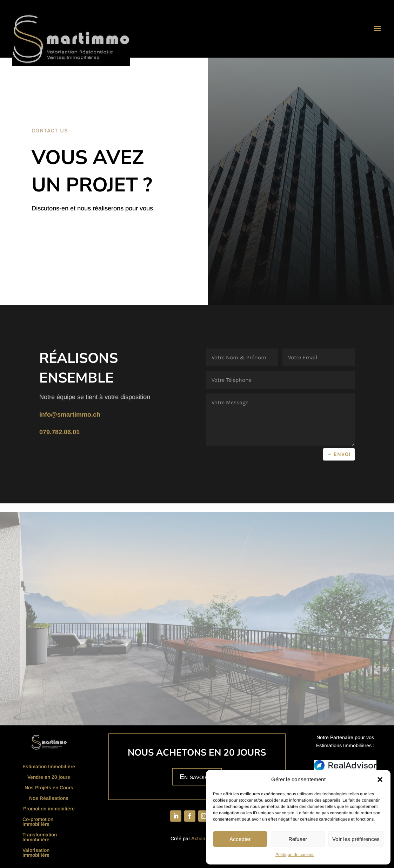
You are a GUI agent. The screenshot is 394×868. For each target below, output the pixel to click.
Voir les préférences (356, 839)
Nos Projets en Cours (49, 788)
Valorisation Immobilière (36, 853)
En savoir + (197, 777)
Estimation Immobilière (49, 767)
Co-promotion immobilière (38, 822)
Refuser (298, 839)
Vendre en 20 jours (49, 777)
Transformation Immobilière (40, 837)
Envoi (342, 454)
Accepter (240, 839)
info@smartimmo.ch (70, 415)
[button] (380, 779)
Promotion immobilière (49, 809)
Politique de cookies (295, 855)
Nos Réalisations (49, 798)
